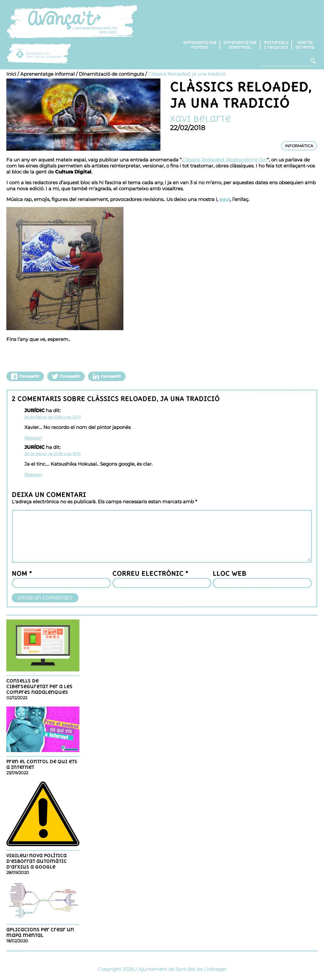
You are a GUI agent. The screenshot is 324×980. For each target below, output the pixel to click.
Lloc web (230, 573)
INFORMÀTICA (299, 146)
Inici (11, 74)
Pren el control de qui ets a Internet (42, 764)
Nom (22, 573)
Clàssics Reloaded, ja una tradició (187, 74)
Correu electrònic (150, 573)
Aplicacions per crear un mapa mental (40, 933)
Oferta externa (305, 45)
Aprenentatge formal (200, 45)
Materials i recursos (276, 45)
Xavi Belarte (200, 119)
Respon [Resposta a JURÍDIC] (33, 438)
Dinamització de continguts (111, 74)
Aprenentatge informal (240, 45)
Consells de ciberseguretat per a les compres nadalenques (39, 687)
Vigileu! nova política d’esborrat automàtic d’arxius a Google (37, 861)
